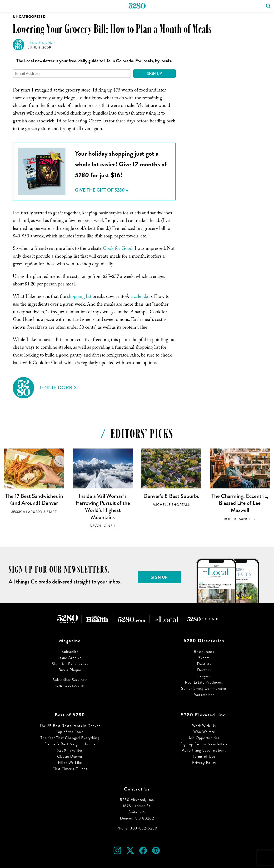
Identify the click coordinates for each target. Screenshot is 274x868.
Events (204, 658)
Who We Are (204, 732)
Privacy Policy (204, 763)
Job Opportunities (204, 738)
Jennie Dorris (42, 43)
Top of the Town (70, 732)
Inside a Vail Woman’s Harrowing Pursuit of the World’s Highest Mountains (103, 507)
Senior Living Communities (204, 688)
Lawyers (204, 676)
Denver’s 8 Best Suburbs (171, 496)
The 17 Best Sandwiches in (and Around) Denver (34, 500)
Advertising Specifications (204, 750)
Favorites (70, 750)
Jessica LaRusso (27, 512)
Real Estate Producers (204, 682)
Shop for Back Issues (70, 664)
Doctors (204, 670)
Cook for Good (118, 249)
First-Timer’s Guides (70, 769)
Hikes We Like (70, 763)
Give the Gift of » (101, 190)
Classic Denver (70, 756)
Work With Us (204, 726)
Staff (52, 512)
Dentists (204, 664)
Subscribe (70, 652)
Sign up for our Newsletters (204, 744)
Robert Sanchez (240, 519)
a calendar (140, 297)
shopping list (79, 297)
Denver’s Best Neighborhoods (70, 744)
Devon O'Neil (103, 526)
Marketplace (204, 695)
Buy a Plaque (70, 670)
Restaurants (204, 652)
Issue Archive (70, 658)
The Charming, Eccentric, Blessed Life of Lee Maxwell (240, 503)
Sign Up (154, 73)
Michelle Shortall (171, 505)
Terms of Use (204, 756)
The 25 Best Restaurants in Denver (70, 726)
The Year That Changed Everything (70, 738)
